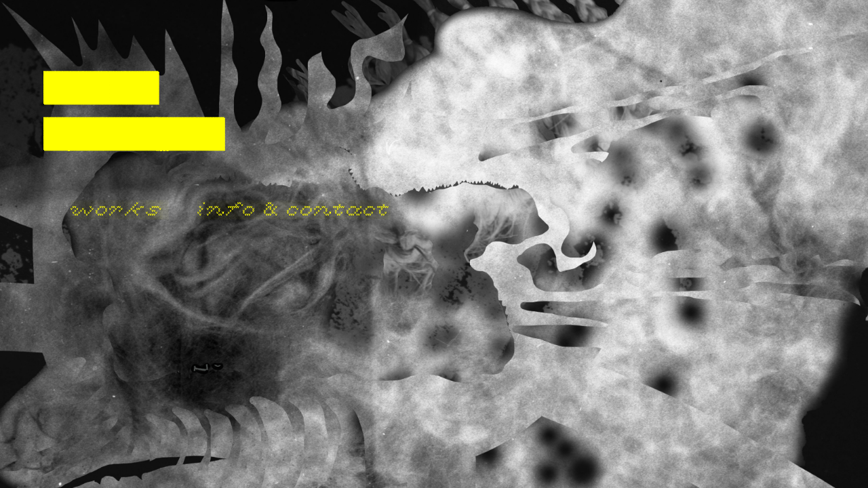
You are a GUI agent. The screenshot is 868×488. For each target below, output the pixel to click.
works (117, 210)
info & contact (294, 210)
